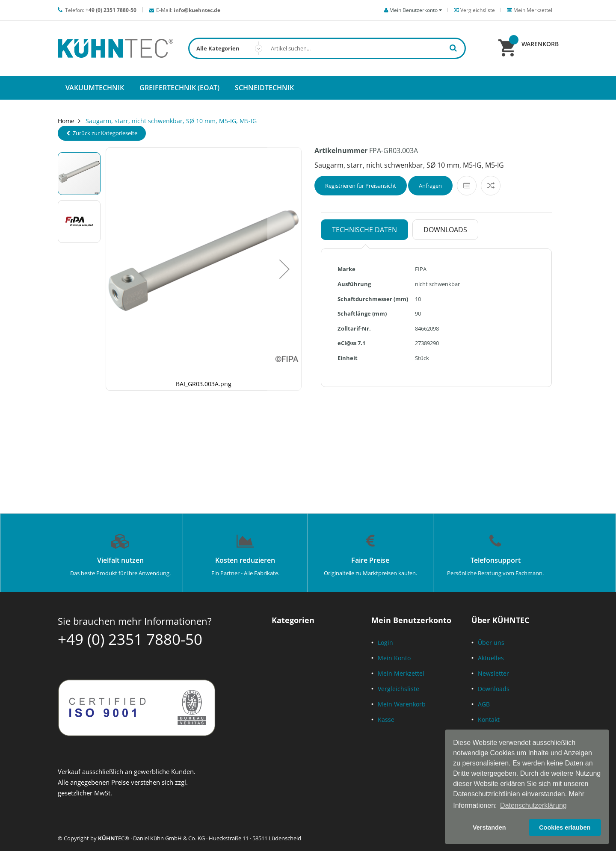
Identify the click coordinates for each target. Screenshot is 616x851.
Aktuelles (491, 658)
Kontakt (489, 720)
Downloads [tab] (445, 230)
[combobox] (327, 48)
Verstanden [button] (489, 827)
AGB (484, 704)
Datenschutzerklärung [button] (533, 805)
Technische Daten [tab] (364, 230)
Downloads (494, 689)
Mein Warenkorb (402, 704)
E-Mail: (188, 10)
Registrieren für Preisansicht (361, 186)
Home (66, 121)
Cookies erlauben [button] (565, 827)
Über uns (491, 643)
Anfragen (430, 186)
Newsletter (493, 673)
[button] (284, 269)
